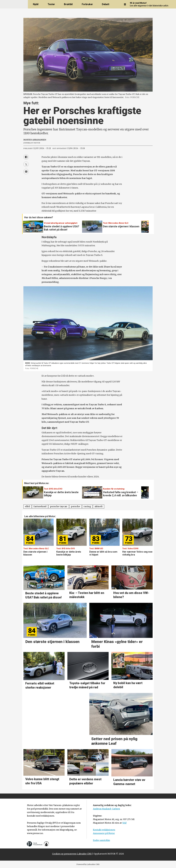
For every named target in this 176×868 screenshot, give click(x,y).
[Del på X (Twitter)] (26, 164)
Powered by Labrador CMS (88, 864)
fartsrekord (40, 506)
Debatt (106, 4)
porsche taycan (59, 506)
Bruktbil (68, 4)
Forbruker (87, 4)
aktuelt (99, 506)
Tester (51, 4)
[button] (145, 225)
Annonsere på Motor (104, 833)
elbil (27, 506)
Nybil (36, 4)
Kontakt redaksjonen (104, 830)
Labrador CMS (84, 854)
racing (87, 506)
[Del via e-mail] (26, 172)
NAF (125, 823)
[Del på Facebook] (26, 157)
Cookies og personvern (64, 854)
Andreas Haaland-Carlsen (106, 809)
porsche (76, 506)
